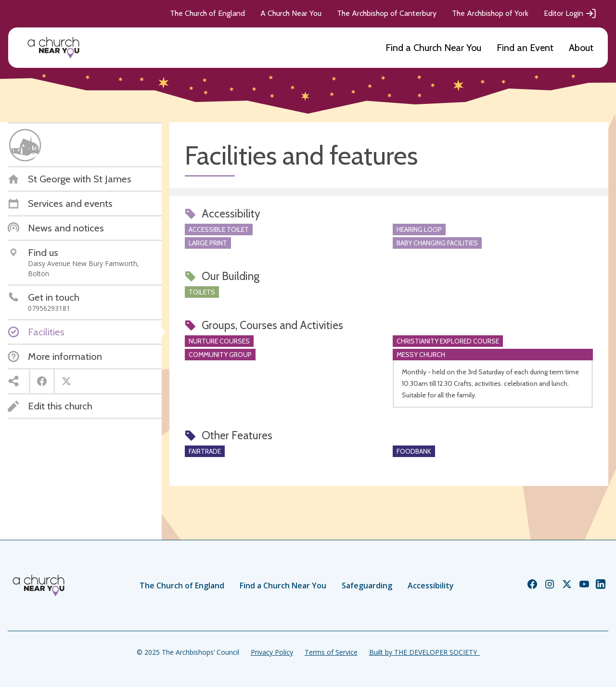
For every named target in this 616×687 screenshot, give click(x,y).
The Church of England (207, 13)
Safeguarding (367, 585)
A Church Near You (291, 13)
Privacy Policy (272, 652)
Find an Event (525, 48)
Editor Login (570, 13)
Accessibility (431, 585)
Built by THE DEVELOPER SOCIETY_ (424, 652)
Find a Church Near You (433, 48)
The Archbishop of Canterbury (387, 13)
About (581, 48)
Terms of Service (331, 652)
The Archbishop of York (490, 13)
